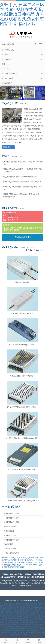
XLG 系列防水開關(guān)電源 (22, 313)
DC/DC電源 (8, 544)
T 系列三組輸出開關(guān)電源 (22, 376)
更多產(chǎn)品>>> (34, 250)
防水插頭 (39, 558)
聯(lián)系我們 (7, 83)
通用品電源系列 (10, 549)
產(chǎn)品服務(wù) (9, 74)
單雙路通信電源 (10, 535)
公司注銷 (23, 560)
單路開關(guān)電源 (11, 513)
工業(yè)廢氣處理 (29, 558)
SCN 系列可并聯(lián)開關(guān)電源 (22, 469)
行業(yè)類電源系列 (11, 553)
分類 (28, 641)
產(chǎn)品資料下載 (23, 237)
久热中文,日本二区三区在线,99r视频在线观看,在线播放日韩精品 (22, 604)
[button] (42, 55)
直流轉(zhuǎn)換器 (22, 282)
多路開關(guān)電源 (11, 522)
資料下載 (5, 69)
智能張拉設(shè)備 (13, 562)
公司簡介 (5, 55)
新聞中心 (5, 64)
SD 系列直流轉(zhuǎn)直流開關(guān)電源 (22, 438)
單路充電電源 (9, 531)
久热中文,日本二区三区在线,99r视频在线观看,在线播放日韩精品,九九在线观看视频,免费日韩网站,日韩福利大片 (22, 14)
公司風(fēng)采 (7, 78)
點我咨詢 (11, 215)
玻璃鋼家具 (15, 560)
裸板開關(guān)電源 (11, 540)
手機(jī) (17, 641)
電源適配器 (12, 567)
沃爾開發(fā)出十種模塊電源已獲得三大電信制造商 (22, 182)
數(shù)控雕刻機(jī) (16, 565)
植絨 (22, 562)
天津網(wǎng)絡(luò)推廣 (34, 562)
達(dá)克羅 (28, 565)
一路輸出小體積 (10, 527)
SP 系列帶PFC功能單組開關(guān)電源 (22, 407)
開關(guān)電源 (16, 558)
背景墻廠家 (20, 567)
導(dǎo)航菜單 (8, 44)
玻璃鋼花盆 (6, 560)
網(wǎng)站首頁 (8, 50)
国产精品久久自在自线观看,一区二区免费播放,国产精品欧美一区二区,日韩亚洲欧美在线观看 (22, 618)
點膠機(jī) (5, 565)
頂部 (39, 641)
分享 (6, 641)
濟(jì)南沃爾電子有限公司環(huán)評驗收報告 (20, 177)
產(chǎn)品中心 (8, 59)
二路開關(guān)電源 (11, 518)
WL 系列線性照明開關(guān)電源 (22, 345)
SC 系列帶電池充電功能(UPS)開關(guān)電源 (22, 501)
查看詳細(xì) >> (8, 147)
